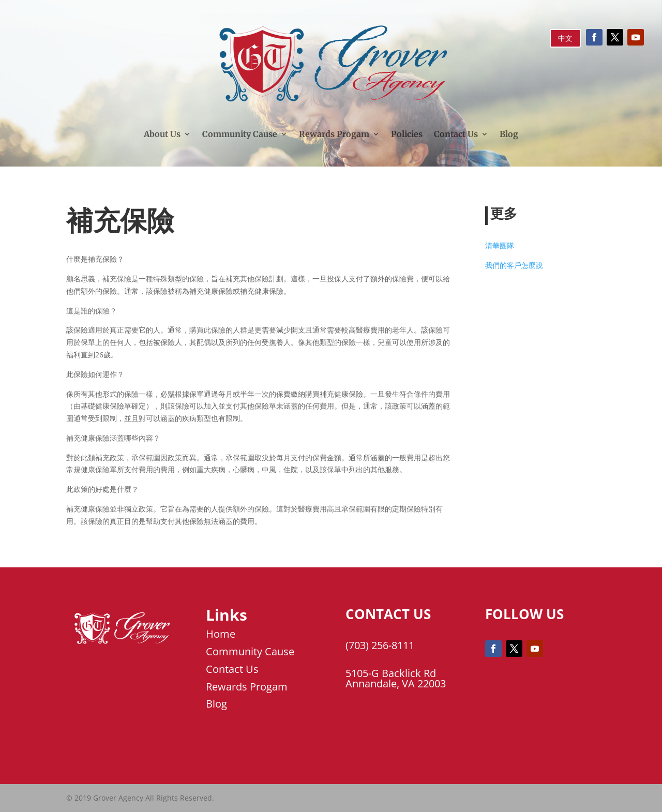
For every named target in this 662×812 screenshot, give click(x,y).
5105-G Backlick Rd (391, 673)
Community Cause (240, 134)
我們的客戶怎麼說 (514, 265)
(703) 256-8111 (380, 645)
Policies (407, 134)
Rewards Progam (334, 134)
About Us (162, 134)
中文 (565, 38)
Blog (509, 134)
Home (221, 634)
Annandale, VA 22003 (396, 683)
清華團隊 (500, 245)
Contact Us (456, 134)
